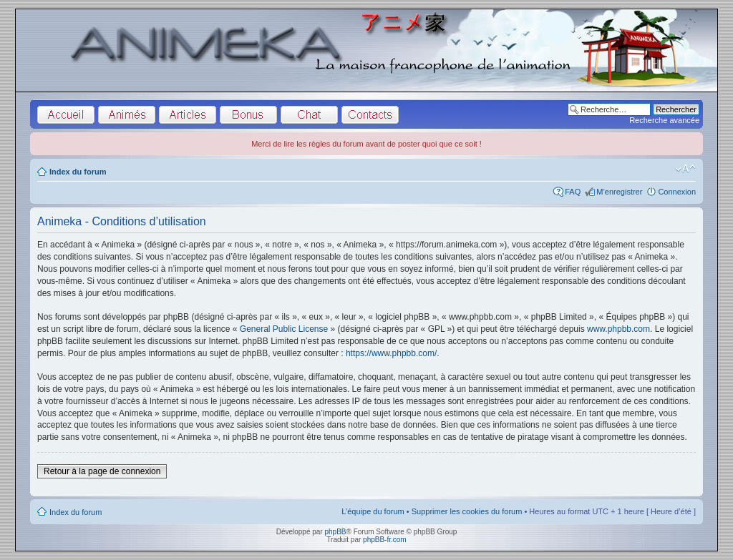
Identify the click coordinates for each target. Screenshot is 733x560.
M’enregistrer (619, 192)
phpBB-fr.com (385, 540)
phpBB (335, 532)
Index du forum (78, 172)
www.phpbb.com (618, 329)
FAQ (573, 192)
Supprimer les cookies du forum (467, 511)
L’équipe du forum (373, 511)
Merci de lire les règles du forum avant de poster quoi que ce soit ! (366, 144)
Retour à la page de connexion (102, 471)
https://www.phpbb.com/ (391, 353)
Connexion (677, 192)
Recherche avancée (664, 120)
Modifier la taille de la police (685, 169)
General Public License (284, 329)
